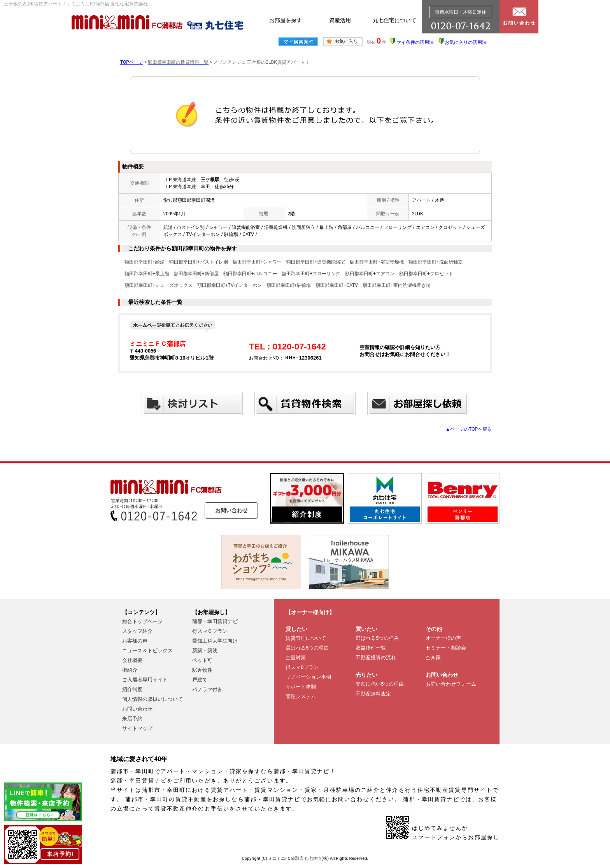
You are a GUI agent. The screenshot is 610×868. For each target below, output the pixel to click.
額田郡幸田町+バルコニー (250, 274)
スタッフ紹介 (137, 631)
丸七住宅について (394, 20)
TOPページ (132, 62)
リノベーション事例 (308, 677)
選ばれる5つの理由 (307, 648)
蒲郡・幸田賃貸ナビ (215, 621)
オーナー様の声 (443, 638)
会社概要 (132, 660)
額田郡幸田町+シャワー (257, 262)
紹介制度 (132, 689)
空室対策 (296, 658)
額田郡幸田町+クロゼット (426, 274)
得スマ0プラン (302, 667)
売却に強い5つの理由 (380, 684)
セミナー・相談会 (446, 648)
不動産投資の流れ (376, 658)
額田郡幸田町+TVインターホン (230, 285)
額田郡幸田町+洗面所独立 (436, 262)
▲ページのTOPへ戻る (469, 429)
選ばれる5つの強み (377, 638)
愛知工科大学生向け (215, 641)
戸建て (200, 680)
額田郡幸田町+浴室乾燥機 (377, 262)
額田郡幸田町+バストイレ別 (199, 262)
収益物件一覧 (371, 648)
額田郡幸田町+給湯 (145, 262)
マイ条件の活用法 (415, 42)
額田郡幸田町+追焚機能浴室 (316, 262)
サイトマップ (137, 728)
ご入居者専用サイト (145, 680)
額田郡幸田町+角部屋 (196, 274)
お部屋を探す (286, 20)
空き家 (433, 658)
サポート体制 (301, 687)
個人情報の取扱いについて (152, 699)
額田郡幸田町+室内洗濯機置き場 (397, 285)
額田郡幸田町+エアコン (370, 274)
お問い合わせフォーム (451, 684)
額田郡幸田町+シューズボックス (159, 285)
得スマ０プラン (210, 631)
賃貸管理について (306, 638)
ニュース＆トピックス (147, 651)
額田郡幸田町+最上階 (147, 274)
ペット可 (202, 660)
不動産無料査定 (373, 694)
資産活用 (340, 20)
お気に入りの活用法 (466, 42)
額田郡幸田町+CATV (337, 285)
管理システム (301, 696)
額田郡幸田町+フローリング (311, 274)
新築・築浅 (205, 651)
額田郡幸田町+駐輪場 (289, 285)
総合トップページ (142, 621)
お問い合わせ (231, 510)
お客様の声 (135, 641)
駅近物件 (202, 670)
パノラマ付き (207, 689)
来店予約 (132, 719)
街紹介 (130, 670)
